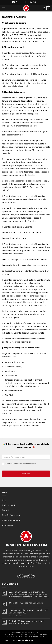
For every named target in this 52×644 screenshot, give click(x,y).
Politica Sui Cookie (15, 637)
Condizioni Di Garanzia (36, 637)
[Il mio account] (44, 8)
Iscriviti (26, 474)
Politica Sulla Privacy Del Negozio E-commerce (26, 635)
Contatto (6, 510)
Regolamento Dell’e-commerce (26, 633)
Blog (4, 500)
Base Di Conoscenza (11, 515)
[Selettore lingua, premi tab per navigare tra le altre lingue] (33, 2)
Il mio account (8, 505)
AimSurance (8, 525)
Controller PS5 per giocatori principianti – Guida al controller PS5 (27, 622)
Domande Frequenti (11, 520)
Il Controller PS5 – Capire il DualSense (26, 603)
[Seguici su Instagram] (24, 576)
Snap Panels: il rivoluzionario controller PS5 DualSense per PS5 (29, 612)
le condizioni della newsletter (24, 464)
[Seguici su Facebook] (19, 576)
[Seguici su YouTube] (33, 576)
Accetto (19, 464)
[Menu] (4, 8)
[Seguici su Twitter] (28, 576)
